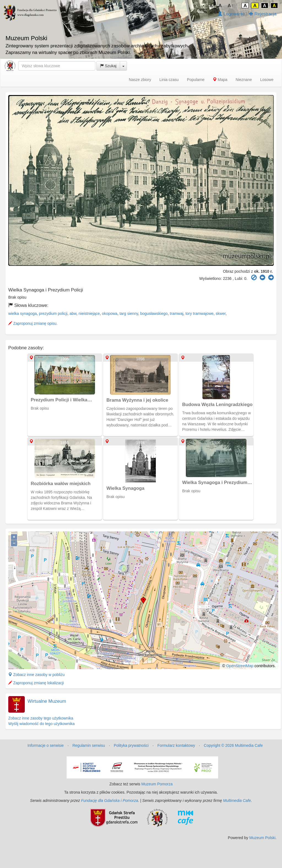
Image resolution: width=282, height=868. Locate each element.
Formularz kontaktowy (176, 745)
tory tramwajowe (199, 313)
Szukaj (108, 66)
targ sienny (129, 313)
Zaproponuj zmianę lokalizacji (36, 683)
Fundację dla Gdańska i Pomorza (109, 801)
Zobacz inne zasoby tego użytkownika (41, 718)
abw (73, 313)
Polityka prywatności (131, 745)
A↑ (231, 6)
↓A (210, 6)
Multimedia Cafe (237, 801)
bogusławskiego (154, 313)
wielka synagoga (23, 313)
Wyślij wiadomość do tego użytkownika (41, 724)
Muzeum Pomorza (157, 784)
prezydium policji (53, 313)
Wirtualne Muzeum (47, 701)
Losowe (267, 80)
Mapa (220, 80)
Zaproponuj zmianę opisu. (33, 323)
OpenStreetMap (240, 666)
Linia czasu (169, 80)
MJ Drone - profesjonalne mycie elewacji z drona (234, 851)
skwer (221, 313)
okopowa (110, 313)
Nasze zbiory (140, 80)
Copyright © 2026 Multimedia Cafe (233, 745)
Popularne (196, 80)
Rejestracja (263, 14)
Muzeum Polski (262, 838)
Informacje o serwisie (46, 745)
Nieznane (244, 80)
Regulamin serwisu (89, 745)
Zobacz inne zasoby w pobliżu (36, 675)
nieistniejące (89, 313)
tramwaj (177, 313)
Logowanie (231, 14)
